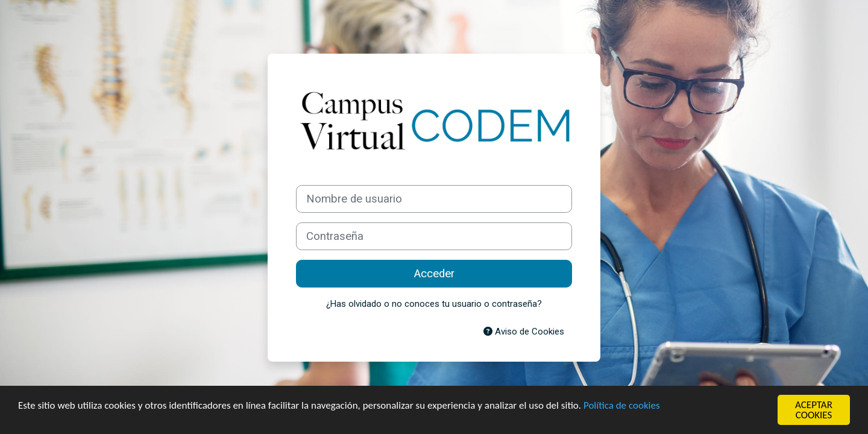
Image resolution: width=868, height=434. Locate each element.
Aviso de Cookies (524, 332)
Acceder (434, 274)
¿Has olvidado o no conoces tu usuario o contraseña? (434, 304)
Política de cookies (622, 405)
